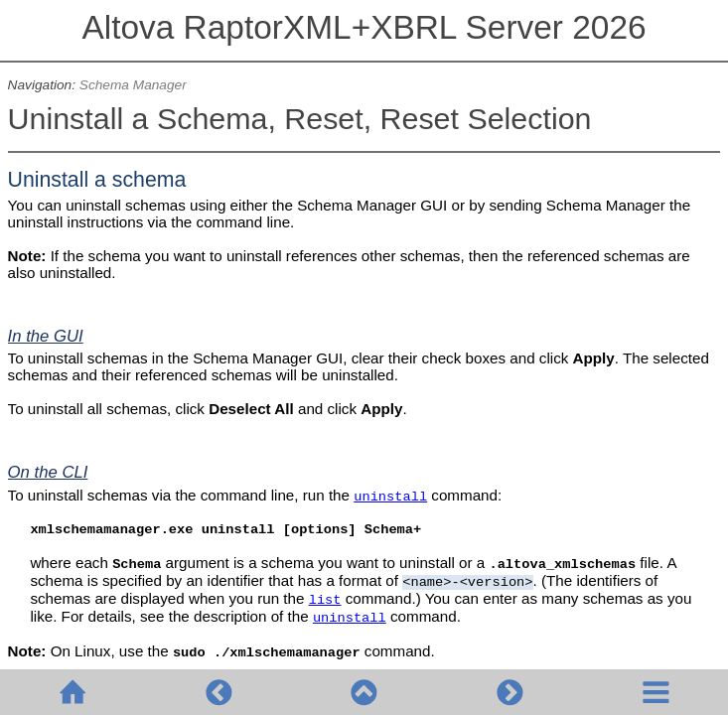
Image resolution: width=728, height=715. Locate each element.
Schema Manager (133, 85)
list (325, 600)
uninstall (390, 497)
